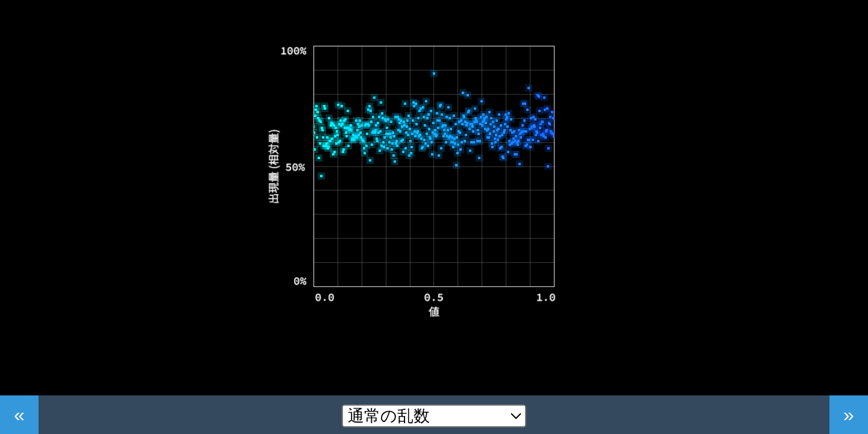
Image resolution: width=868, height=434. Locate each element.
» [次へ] (849, 415)
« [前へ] (19, 415)
